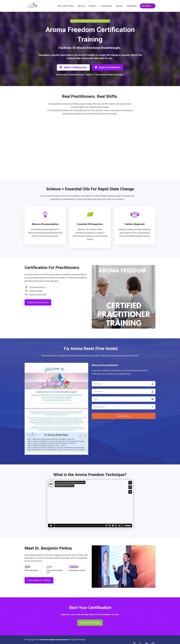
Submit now (124, 416)
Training (119, 6)
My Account (132, 6)
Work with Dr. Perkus (66, 6)
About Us (81, 6)
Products (92, 6)
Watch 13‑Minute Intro (73, 67)
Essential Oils (107, 6)
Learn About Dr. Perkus (39, 580)
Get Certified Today (90, 623)
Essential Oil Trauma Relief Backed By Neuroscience (90, 21)
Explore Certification (108, 67)
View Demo (147, 6)
